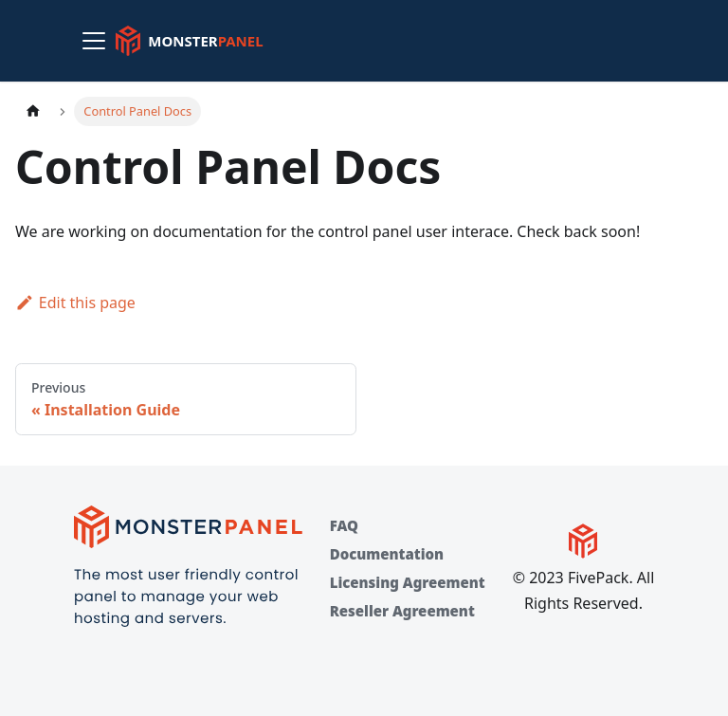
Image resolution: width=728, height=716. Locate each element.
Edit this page (75, 303)
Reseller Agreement (402, 611)
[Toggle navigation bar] (94, 41)
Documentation (387, 554)
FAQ (344, 525)
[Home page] (33, 111)
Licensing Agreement (408, 582)
